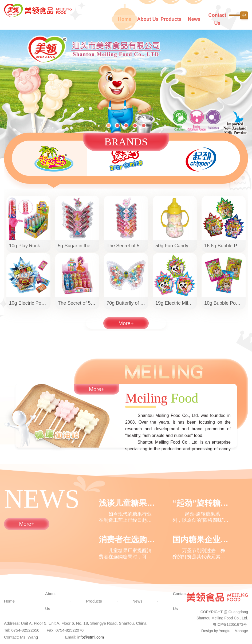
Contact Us (217, 19)
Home (125, 19)
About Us (148, 19)
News (194, 19)
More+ (126, 326)
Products (171, 19)
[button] (109, 126)
